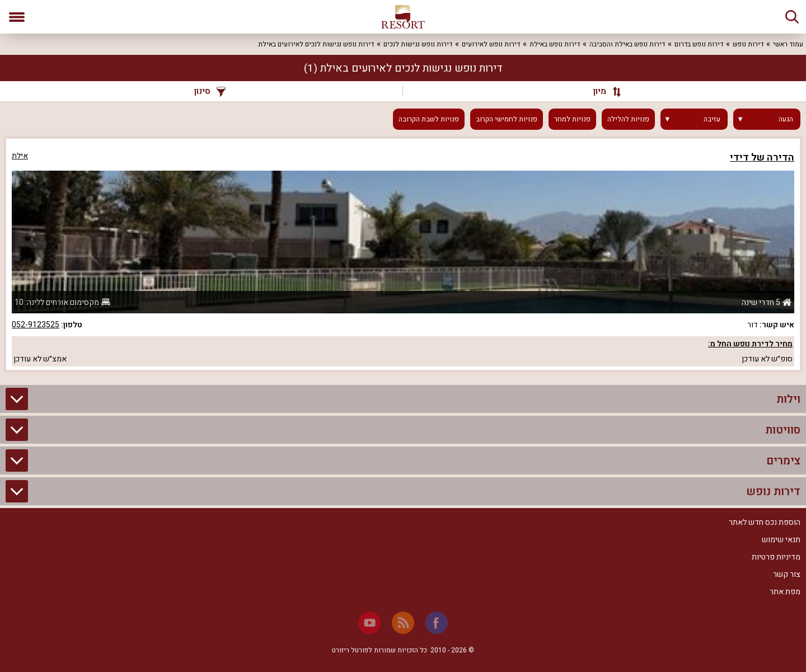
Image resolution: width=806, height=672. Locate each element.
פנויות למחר (572, 119)
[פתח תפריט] (17, 17)
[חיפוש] (792, 17)
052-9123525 (36, 325)
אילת (20, 156)
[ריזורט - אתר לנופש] (403, 17)
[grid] (403, 254)
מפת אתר (785, 592)
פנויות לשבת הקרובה (429, 119)
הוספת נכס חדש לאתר (765, 522)
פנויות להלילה (628, 119)
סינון (210, 91)
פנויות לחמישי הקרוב (507, 119)
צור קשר (787, 574)
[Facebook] (437, 623)
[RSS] (403, 623)
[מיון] (602, 91)
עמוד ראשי (788, 44)
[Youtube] (369, 623)
